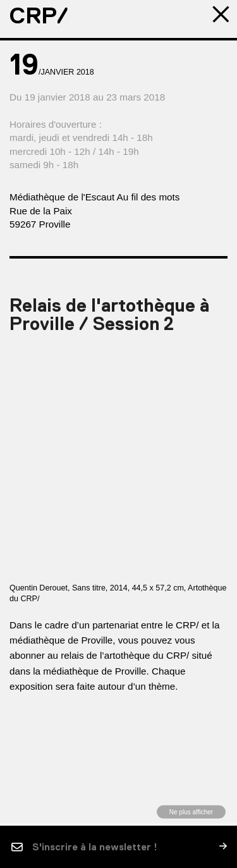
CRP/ (39, 16)
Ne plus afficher (191, 811)
